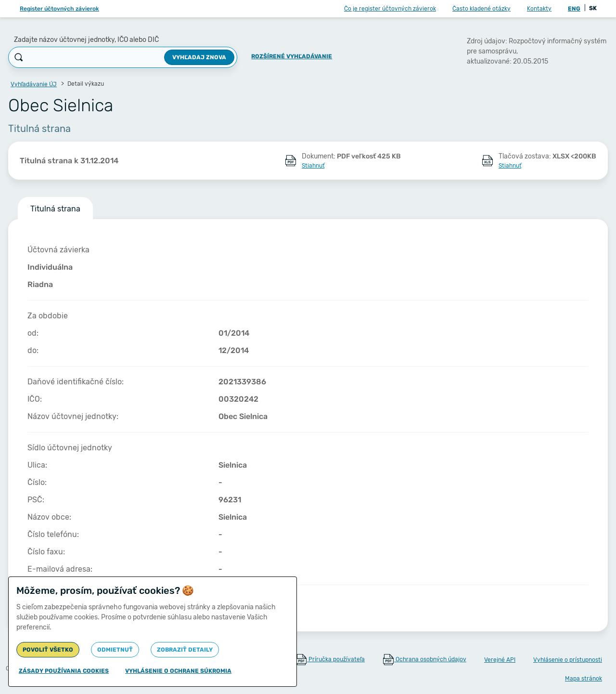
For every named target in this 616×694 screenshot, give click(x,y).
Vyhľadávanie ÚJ (34, 84)
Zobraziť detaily (185, 650)
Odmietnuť (115, 650)
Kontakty (539, 9)
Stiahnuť (313, 166)
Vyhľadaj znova (199, 57)
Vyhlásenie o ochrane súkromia (178, 671)
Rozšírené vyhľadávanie (292, 56)
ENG (574, 9)
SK (593, 8)
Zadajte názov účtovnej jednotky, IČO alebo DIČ (86, 40)
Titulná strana (55, 209)
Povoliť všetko (48, 650)
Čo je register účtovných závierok (390, 9)
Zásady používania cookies (64, 671)
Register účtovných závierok (59, 9)
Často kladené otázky (481, 9)
